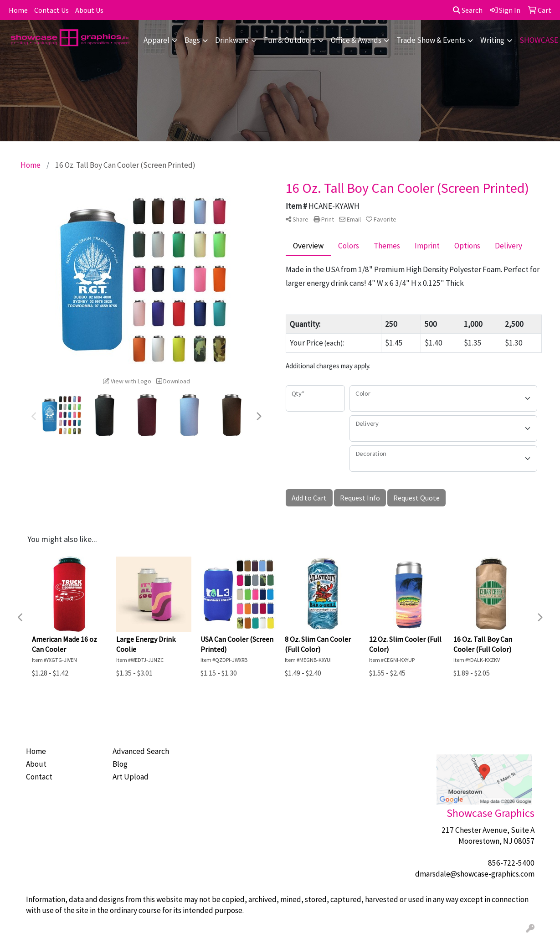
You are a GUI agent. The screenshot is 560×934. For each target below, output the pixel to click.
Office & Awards (356, 40)
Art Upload (131, 777)
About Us (89, 10)
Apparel (157, 40)
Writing (492, 40)
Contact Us (51, 10)
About (36, 764)
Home (18, 10)
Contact (39, 777)
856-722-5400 (511, 863)
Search (468, 10)
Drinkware (232, 40)
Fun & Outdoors (290, 40)
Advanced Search (141, 751)
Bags (192, 40)
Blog (120, 764)
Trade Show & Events (431, 40)
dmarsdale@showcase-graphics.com (475, 874)
